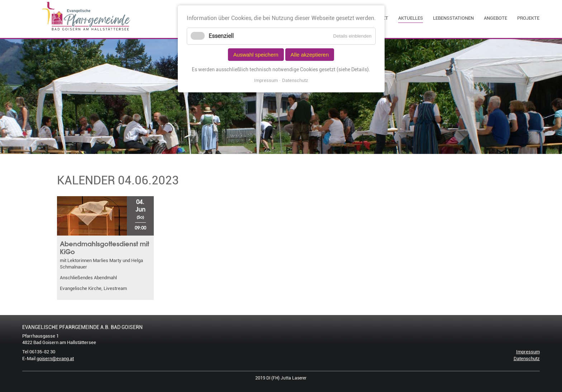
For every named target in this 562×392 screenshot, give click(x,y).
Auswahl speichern (256, 55)
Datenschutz (527, 359)
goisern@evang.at (55, 359)
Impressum (528, 352)
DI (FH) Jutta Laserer (286, 378)
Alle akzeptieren (310, 55)
